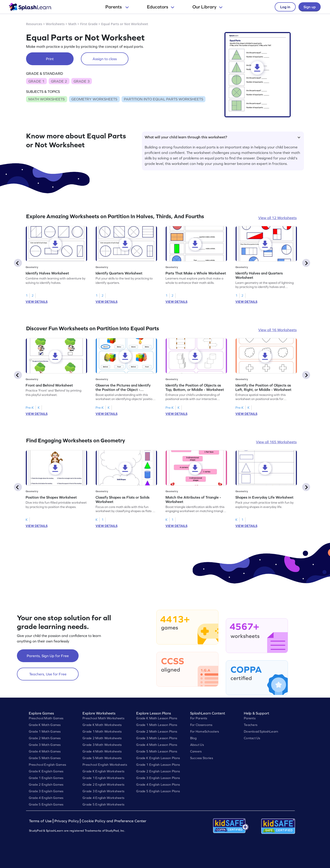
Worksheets (55, 24)
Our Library (207, 7)
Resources (34, 24)
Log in (285, 7)
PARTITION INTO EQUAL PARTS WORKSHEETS (164, 99)
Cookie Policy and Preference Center (114, 821)
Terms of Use (41, 821)
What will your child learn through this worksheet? (222, 137)
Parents (117, 7)
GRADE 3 (82, 81)
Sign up (310, 7)
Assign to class (105, 59)
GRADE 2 (59, 81)
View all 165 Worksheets (276, 442)
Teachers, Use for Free (48, 674)
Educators (161, 7)
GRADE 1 (36, 81)
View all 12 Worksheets (277, 218)
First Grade (89, 24)
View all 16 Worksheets (277, 330)
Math (72, 24)
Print (50, 59)
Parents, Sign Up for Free (48, 656)
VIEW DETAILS (37, 302)
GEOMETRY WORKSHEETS (94, 99)
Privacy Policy (67, 821)
